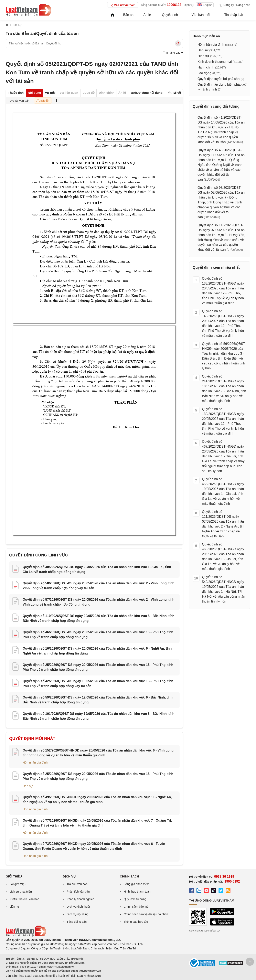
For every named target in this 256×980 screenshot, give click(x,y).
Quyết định (170, 15)
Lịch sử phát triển (21, 892)
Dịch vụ (189, 5)
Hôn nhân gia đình (35, 762)
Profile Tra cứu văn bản (24, 899)
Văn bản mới (201, 15)
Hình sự (203, 56)
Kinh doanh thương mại (215, 62)
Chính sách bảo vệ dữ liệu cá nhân (146, 914)
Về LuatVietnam (123, 5)
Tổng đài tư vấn (77, 922)
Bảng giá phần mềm (137, 884)
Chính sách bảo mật (137, 907)
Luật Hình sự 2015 (89, 976)
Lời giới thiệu (18, 884)
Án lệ (147, 15)
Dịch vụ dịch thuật (78, 907)
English (205, 5)
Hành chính (206, 67)
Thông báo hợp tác (136, 922)
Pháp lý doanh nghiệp (81, 899)
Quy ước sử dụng (135, 899)
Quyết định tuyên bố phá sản (218, 79)
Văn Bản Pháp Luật (18, 976)
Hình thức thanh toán (137, 892)
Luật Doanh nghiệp (45, 976)
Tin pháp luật (234, 15)
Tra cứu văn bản (77, 884)
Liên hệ (14, 907)
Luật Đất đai (67, 976)
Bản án (128, 15)
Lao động (204, 73)
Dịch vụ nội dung (78, 914)
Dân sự (28, 786)
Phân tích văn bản (78, 892)
